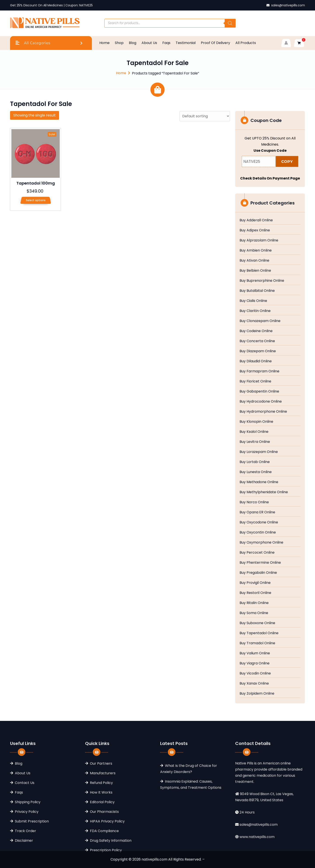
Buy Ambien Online (256, 250)
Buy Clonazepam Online (260, 321)
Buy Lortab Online (255, 462)
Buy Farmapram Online (259, 371)
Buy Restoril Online (255, 593)
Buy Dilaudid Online (256, 361)
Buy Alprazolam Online (259, 240)
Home (104, 43)
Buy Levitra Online (255, 442)
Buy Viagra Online (255, 663)
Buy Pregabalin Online (258, 573)
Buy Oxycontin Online (258, 532)
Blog (133, 43)
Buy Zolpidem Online (257, 694)
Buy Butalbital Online (257, 291)
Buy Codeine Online (256, 331)
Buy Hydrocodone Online (261, 401)
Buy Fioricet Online (255, 381)
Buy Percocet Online (257, 553)
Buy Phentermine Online (260, 563)
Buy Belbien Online (255, 271)
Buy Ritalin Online (254, 603)
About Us (149, 43)
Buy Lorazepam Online (259, 452)
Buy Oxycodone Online (259, 522)
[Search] (230, 23)
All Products (246, 43)
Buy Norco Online (254, 502)
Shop (119, 43)
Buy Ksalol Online (254, 432)
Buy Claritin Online (255, 311)
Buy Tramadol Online (257, 643)
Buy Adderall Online (256, 220)
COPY (287, 162)
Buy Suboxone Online (257, 623)
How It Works (101, 834)
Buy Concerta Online (257, 341)
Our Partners (101, 805)
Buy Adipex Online (255, 230)
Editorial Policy (102, 844)
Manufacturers (103, 815)
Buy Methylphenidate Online (264, 492)
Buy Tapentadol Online (259, 633)
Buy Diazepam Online (258, 351)
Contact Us (25, 824)
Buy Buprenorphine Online (262, 281)
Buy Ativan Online (254, 261)
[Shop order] (205, 116)
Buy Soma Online (254, 613)
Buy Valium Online (255, 653)
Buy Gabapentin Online (259, 391)
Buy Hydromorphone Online (263, 412)
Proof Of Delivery (215, 43)
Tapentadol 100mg (36, 183)
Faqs (166, 43)
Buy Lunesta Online (256, 472)
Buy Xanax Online (254, 683)
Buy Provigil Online (255, 583)
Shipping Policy (28, 844)
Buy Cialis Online (253, 301)
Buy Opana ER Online (257, 512)
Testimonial (186, 43)
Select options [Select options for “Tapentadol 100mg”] (36, 200)
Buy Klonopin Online (256, 422)
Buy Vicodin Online (255, 673)
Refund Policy (101, 824)
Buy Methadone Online (259, 482)
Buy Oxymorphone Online (261, 542)
